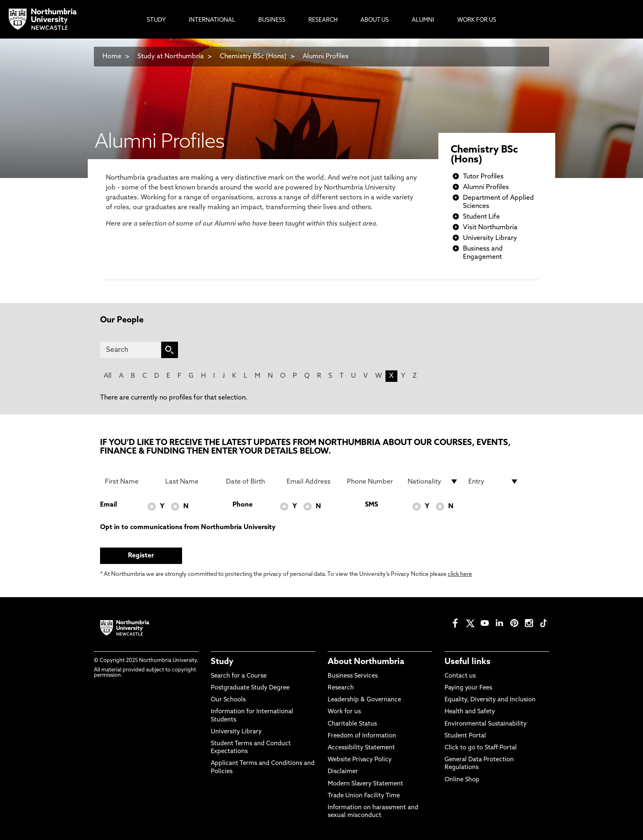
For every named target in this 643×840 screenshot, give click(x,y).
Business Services (353, 676)
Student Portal (465, 736)
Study (222, 662)
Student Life (481, 217)
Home (112, 57)
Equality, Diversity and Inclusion (490, 700)
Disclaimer (343, 772)
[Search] (131, 350)
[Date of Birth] (251, 482)
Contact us (460, 676)
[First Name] (130, 482)
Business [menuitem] (272, 20)
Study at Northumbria (171, 57)
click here (460, 574)
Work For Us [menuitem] (477, 20)
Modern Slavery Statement (365, 784)
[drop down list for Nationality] (433, 482)
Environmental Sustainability (486, 724)
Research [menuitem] (323, 20)
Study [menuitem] (156, 20)
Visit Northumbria (490, 228)
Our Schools (228, 700)
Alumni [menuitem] (423, 20)
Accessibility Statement (361, 748)
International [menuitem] (212, 20)
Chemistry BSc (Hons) (253, 57)
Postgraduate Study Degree (250, 688)
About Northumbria (366, 662)
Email (108, 505)
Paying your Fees (468, 688)
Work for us (344, 712)
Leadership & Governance (364, 700)
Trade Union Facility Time (364, 796)
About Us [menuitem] (375, 20)
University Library (490, 238)
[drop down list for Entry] (494, 482)
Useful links (467, 662)
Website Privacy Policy (360, 760)
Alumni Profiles (326, 57)
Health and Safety (470, 712)
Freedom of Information (362, 736)
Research (341, 688)
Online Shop (462, 780)
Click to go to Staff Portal (481, 748)
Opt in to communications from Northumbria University (188, 527)
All (108, 376)
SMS (372, 505)
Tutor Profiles (483, 177)
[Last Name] (191, 482)
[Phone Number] (372, 482)
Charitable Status (352, 724)
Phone (243, 505)
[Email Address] (312, 482)
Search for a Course (239, 676)
